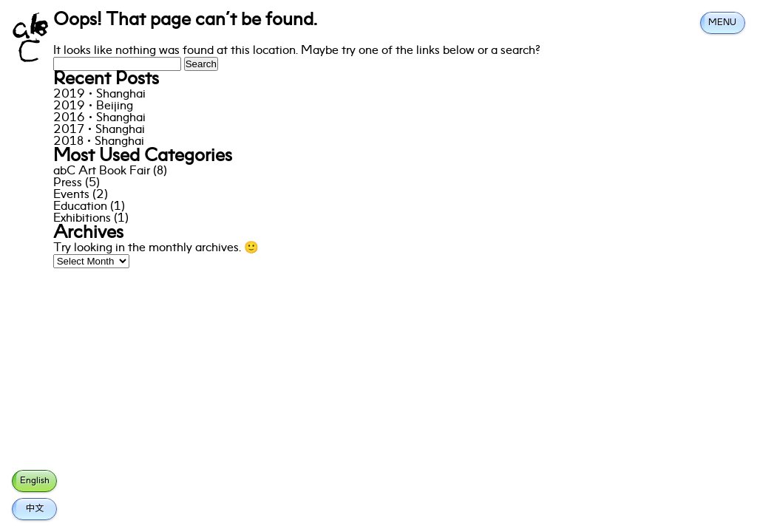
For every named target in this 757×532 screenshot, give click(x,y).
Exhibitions (82, 219)
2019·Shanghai (99, 95)
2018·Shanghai (99, 142)
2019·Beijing (93, 106)
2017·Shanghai (99, 130)
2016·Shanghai (99, 118)
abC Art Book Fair (102, 171)
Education (80, 207)
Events (71, 195)
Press (68, 183)
